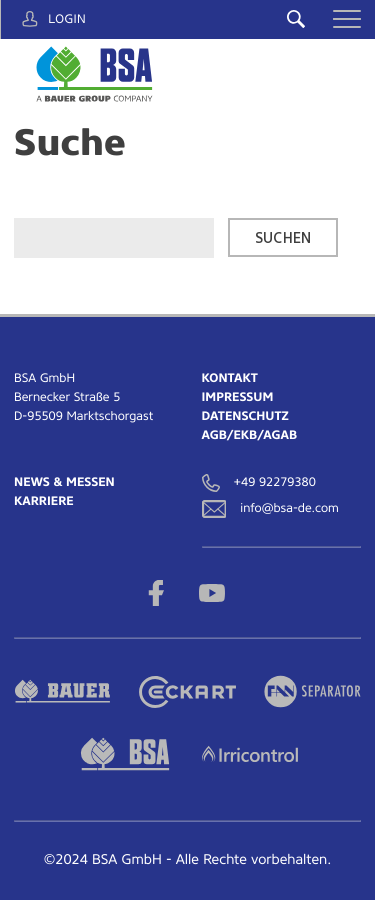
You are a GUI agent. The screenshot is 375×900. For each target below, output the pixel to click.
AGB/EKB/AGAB (250, 435)
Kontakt (230, 378)
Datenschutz (245, 416)
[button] (347, 19)
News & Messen (64, 482)
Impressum (238, 397)
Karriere (44, 501)
